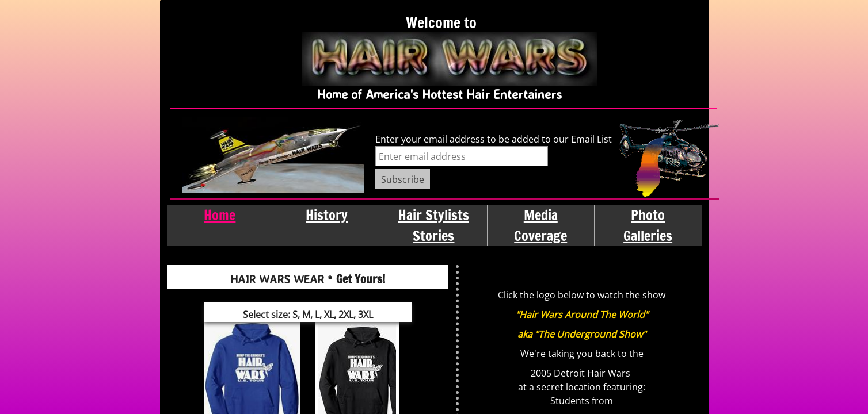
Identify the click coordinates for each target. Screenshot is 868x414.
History (327, 215)
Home (220, 215)
